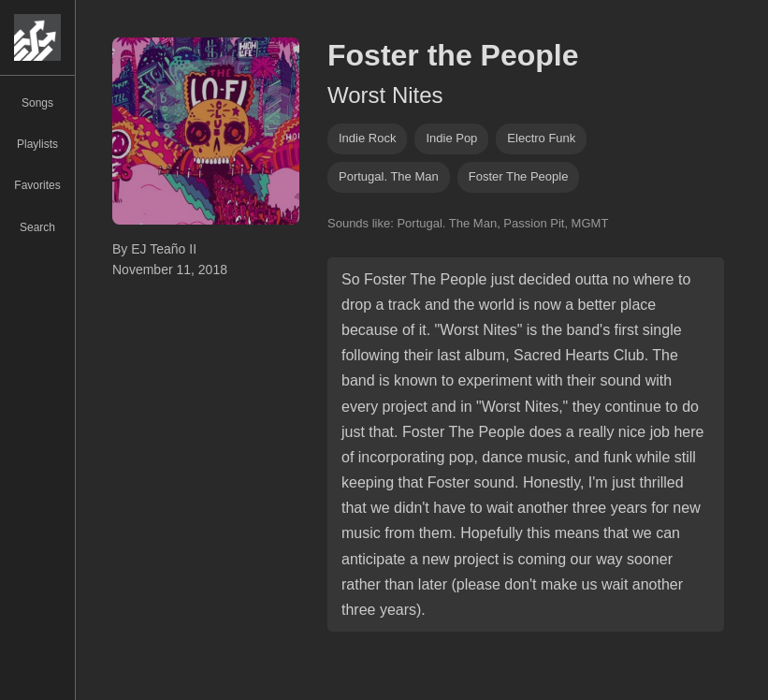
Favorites (37, 185)
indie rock (367, 138)
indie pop (451, 138)
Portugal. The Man (389, 176)
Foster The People (519, 176)
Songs (37, 103)
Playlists (37, 144)
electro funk (541, 138)
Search (37, 227)
